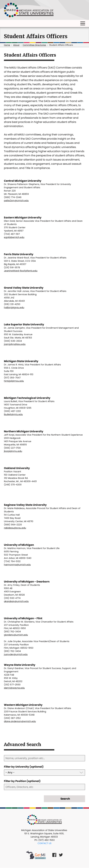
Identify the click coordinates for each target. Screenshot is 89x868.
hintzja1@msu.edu (14, 381)
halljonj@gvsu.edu (14, 307)
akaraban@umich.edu (16, 601)
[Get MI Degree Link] (36, 855)
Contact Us (44, 843)
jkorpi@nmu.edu (13, 451)
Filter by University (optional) (24, 767)
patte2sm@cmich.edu (16, 201)
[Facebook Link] (54, 855)
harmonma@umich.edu (17, 565)
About (16, 45)
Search (65, 799)
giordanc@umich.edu (16, 635)
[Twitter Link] (61, 855)
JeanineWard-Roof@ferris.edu (21, 271)
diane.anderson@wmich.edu (20, 721)
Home (7, 45)
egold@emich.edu (14, 237)
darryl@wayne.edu (14, 688)
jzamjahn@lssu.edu (15, 344)
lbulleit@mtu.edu (13, 414)
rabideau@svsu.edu (15, 528)
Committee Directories (34, 45)
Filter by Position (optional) (22, 781)
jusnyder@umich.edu (16, 654)
